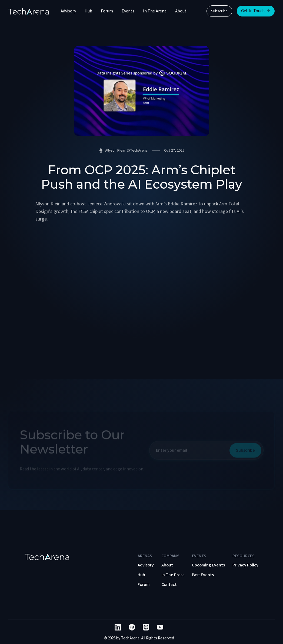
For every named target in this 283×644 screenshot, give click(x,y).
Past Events (203, 575)
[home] (29, 11)
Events (128, 11)
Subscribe (219, 11)
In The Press (173, 575)
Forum (107, 11)
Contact (169, 585)
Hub (88, 11)
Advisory (68, 11)
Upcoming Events (208, 565)
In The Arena (155, 11)
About (181, 11)
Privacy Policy (245, 565)
